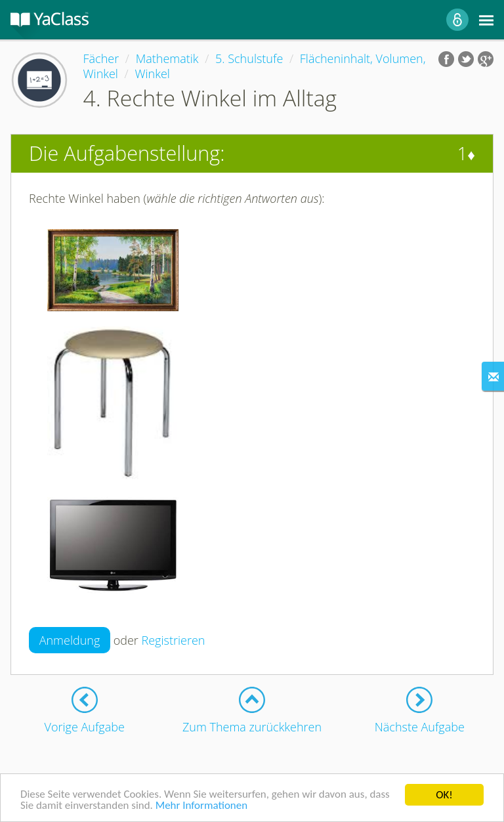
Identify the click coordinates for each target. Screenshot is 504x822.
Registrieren (174, 640)
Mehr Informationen (202, 807)
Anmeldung (70, 640)
